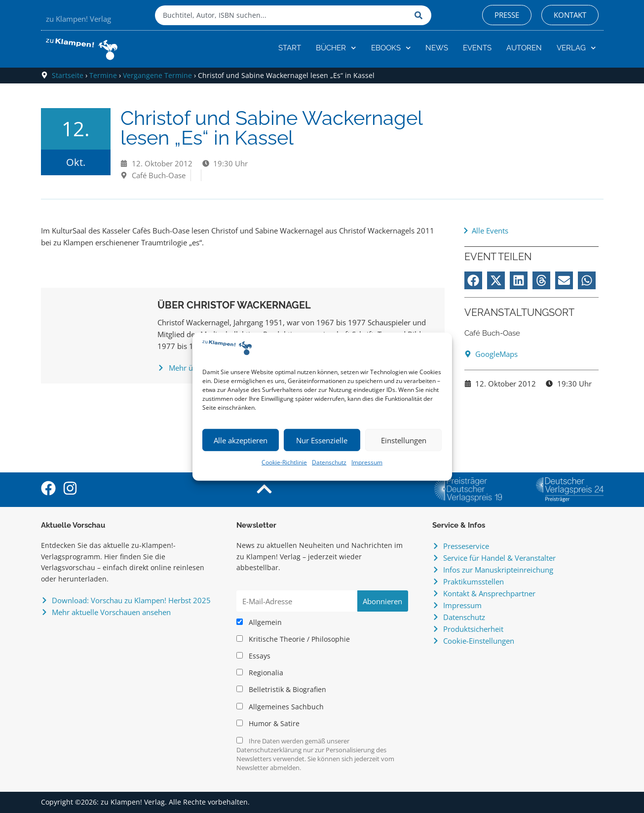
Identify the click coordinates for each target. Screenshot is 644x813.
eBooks (391, 48)
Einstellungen (404, 440)
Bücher (336, 48)
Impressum (367, 462)
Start (290, 48)
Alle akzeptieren (241, 440)
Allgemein (259, 622)
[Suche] (420, 15)
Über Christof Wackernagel (234, 305)
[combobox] (282, 15)
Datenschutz (329, 462)
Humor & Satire (268, 724)
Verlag (576, 48)
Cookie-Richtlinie (284, 462)
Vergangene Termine (157, 75)
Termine (103, 75)
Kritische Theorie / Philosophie (293, 639)
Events (477, 48)
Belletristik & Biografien (281, 690)
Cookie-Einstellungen (479, 641)
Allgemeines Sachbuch (280, 707)
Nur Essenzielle (322, 440)
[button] (473, 280)
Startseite (68, 75)
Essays (253, 656)
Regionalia (260, 673)
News (437, 48)
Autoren (524, 48)
